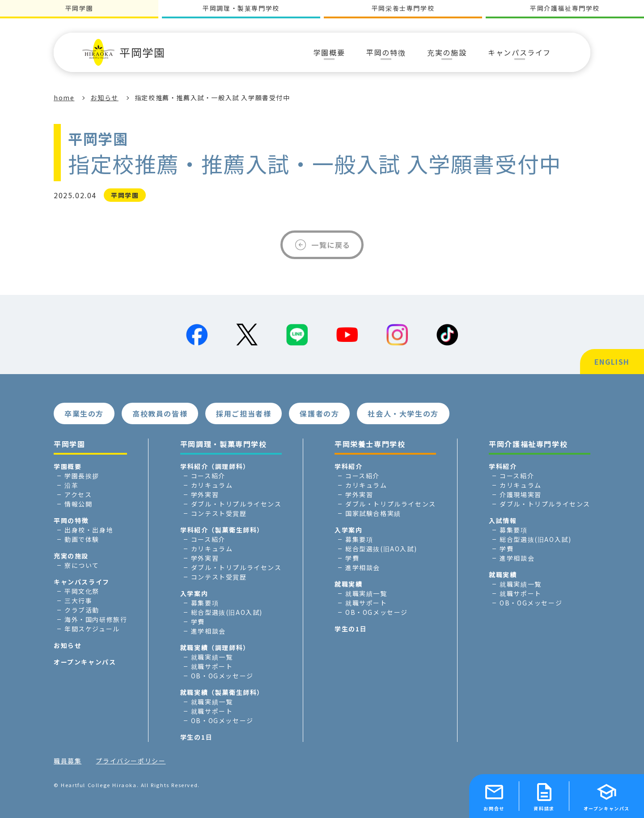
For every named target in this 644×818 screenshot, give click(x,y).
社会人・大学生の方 (403, 413)
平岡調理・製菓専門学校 (241, 8)
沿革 (71, 485)
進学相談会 (208, 631)
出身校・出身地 (89, 530)
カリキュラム (212, 485)
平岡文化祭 (82, 591)
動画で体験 (82, 539)
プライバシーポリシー (131, 761)
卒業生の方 (84, 413)
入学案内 (194, 593)
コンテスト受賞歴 (219, 513)
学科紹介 (348, 466)
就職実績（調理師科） (215, 648)
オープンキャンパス (85, 662)
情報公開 (78, 504)
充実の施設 (71, 556)
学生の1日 (196, 737)
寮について (82, 565)
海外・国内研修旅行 (96, 619)
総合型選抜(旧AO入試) (227, 612)
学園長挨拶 (82, 476)
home (64, 98)
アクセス (78, 494)
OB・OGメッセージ (222, 676)
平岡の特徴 (71, 520)
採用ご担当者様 (244, 413)
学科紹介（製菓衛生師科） (222, 530)
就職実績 (348, 584)
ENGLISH (612, 362)
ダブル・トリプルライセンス (236, 504)
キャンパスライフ (82, 582)
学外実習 (205, 494)
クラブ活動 (82, 610)
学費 (198, 622)
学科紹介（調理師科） (215, 466)
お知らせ (104, 98)
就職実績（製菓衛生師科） (222, 692)
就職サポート (212, 666)
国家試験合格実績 (373, 513)
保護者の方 (319, 413)
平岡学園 (124, 52)
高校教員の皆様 (160, 413)
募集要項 (205, 603)
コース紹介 (208, 476)
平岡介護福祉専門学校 (565, 8)
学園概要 (68, 466)
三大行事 (78, 601)
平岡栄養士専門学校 (403, 8)
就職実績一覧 (212, 657)
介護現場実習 (521, 494)
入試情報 (503, 520)
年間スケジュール (92, 629)
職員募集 (68, 761)
